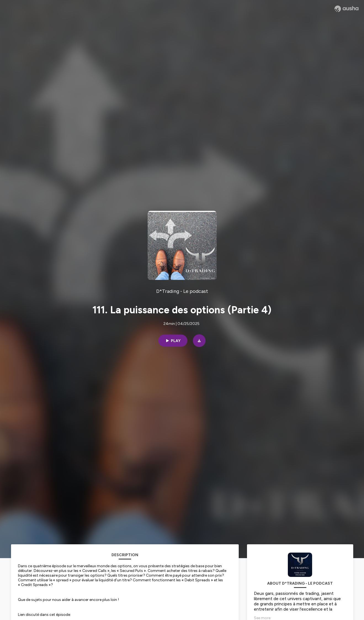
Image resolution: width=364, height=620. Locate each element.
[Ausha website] (346, 9)
